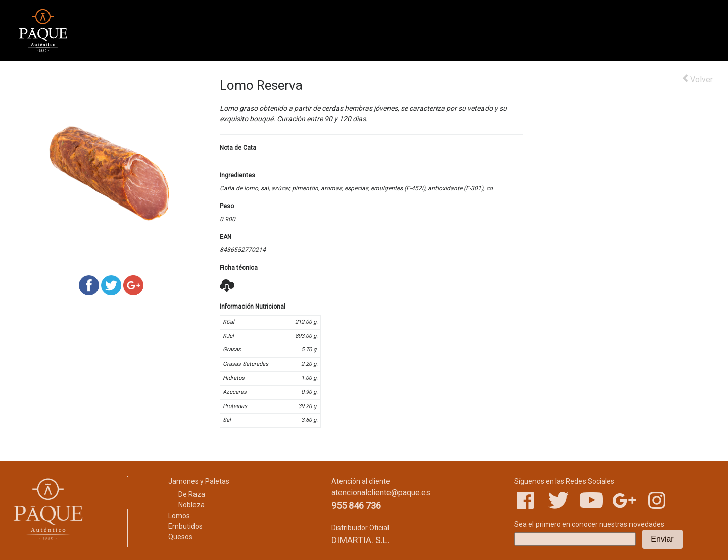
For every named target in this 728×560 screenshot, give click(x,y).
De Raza (192, 494)
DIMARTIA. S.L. (360, 540)
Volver (697, 79)
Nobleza (191, 505)
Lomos (179, 516)
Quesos (180, 537)
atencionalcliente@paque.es (381, 493)
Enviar (662, 539)
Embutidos (185, 526)
